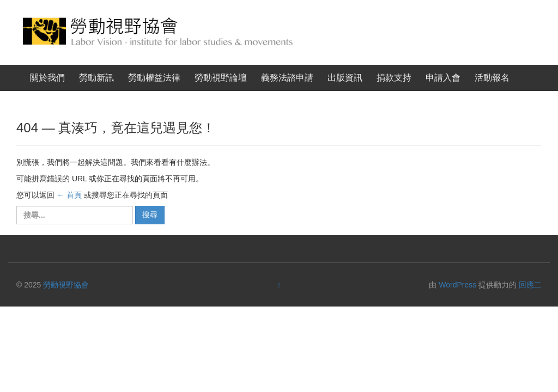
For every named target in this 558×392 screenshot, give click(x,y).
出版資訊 (345, 78)
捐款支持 (394, 78)
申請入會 (443, 78)
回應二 (530, 285)
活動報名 (492, 78)
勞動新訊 (96, 78)
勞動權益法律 (154, 78)
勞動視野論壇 (221, 78)
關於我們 (47, 78)
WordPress (457, 285)
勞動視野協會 (66, 285)
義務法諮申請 (287, 78)
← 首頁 (69, 195)
